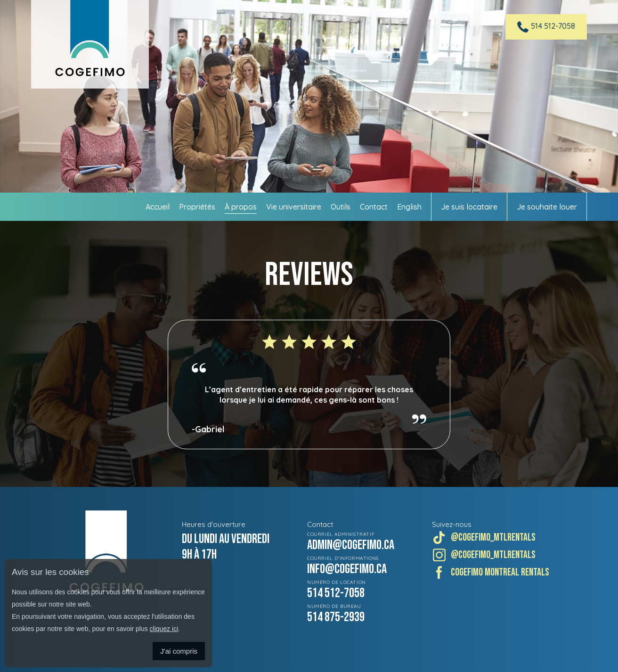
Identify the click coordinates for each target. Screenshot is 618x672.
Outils (341, 207)
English (409, 207)
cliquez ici (164, 629)
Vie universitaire (294, 207)
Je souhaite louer (547, 207)
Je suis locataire (469, 207)
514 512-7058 (336, 593)
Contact (374, 207)
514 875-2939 (336, 617)
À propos (241, 207)
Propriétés (197, 207)
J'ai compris (179, 651)
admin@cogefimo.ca (351, 545)
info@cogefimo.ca (347, 569)
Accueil (158, 207)
